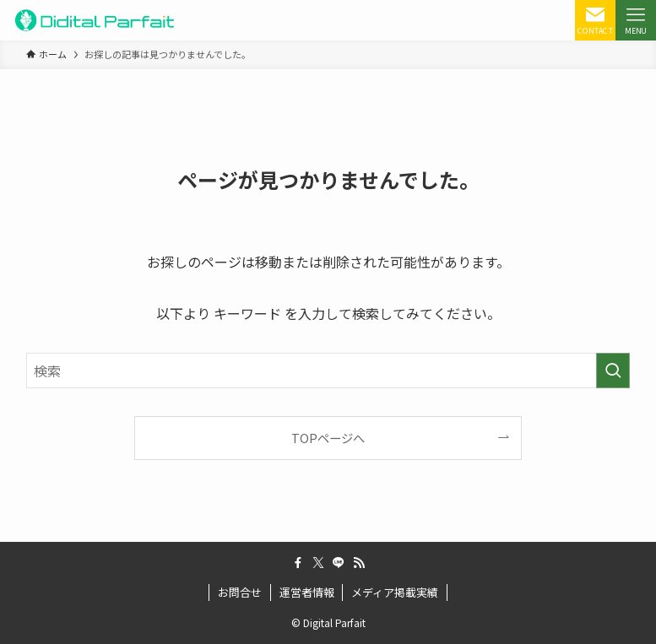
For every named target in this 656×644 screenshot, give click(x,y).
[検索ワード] (328, 371)
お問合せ (240, 592)
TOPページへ (328, 438)
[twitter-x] (318, 563)
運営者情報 (307, 592)
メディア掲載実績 (395, 592)
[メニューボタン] (636, 20)
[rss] (359, 563)
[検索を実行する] (613, 371)
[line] (339, 563)
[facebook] (298, 563)
